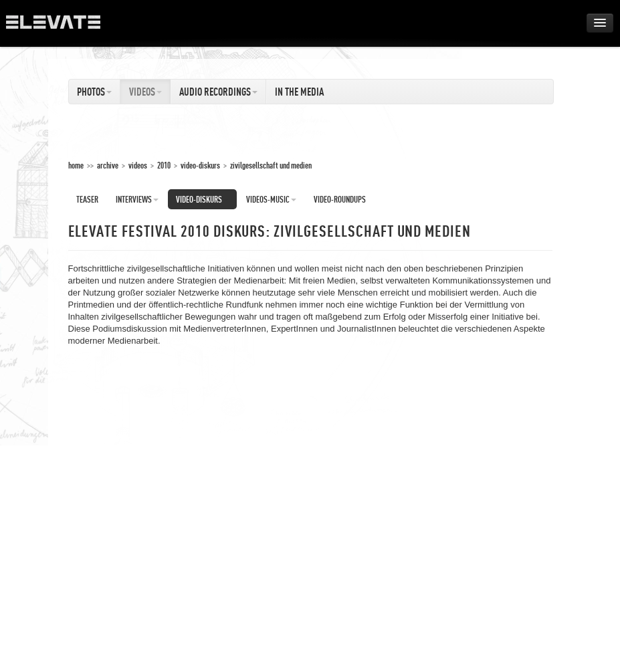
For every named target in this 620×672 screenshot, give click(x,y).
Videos (145, 92)
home (76, 165)
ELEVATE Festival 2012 (60, 27)
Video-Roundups (340, 199)
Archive (108, 165)
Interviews (137, 199)
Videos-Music (271, 199)
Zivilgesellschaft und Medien (271, 165)
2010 (164, 165)
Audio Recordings (218, 92)
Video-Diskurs (200, 165)
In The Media (299, 92)
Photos (94, 92)
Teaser (87, 199)
